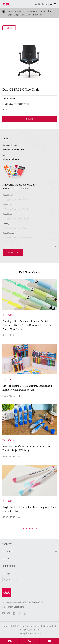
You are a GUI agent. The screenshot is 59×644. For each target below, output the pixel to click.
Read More (11, 335)
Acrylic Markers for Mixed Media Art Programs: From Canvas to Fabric (29, 509)
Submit (13, 252)
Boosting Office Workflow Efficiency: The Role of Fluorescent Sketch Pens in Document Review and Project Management (27, 325)
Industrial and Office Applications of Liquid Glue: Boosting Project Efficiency (27, 448)
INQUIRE (30, 119)
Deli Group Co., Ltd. (24, 626)
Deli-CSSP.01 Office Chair (31, 15)
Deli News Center (30, 272)
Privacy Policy (34, 633)
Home (9, 11)
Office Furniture (30, 11)
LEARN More (30, 529)
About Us (29, 559)
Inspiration (29, 552)
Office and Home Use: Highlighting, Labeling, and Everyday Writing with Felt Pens (27, 388)
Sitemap (22, 633)
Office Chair (14, 15)
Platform (44, 4)
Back (9, 28)
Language (6, 573)
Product (18, 11)
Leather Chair (45, 11)
